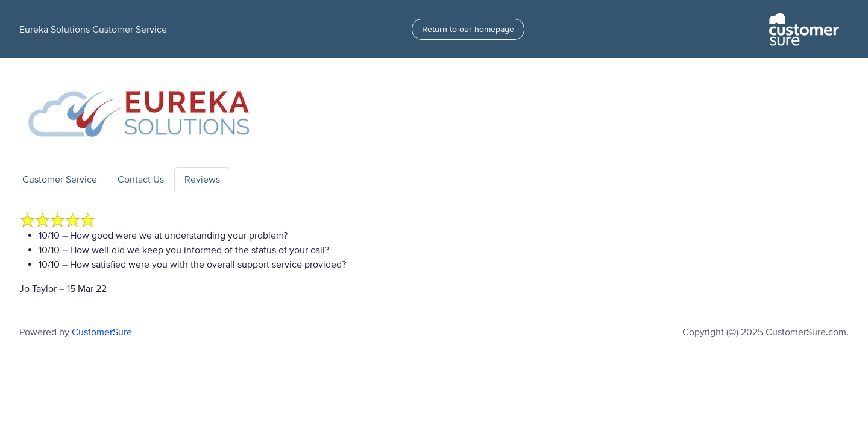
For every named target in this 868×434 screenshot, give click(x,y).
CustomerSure (102, 332)
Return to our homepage (468, 29)
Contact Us (141, 180)
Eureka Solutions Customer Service (93, 30)
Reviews (202, 180)
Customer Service (60, 180)
